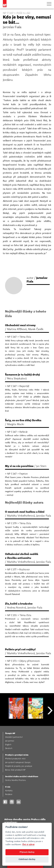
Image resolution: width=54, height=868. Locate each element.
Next (50, 721)
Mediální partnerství (14, 737)
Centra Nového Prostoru (16, 780)
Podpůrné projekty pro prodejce (19, 766)
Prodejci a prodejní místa (17, 755)
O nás (8, 787)
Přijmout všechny (27, 852)
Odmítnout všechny (27, 859)
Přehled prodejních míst (15, 759)
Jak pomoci (10, 741)
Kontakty (9, 791)
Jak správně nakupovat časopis (18, 763)
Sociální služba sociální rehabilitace (22, 777)
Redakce (9, 794)
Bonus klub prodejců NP (15, 770)
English (8, 745)
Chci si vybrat (28, 844)
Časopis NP (10, 733)
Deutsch (9, 748)
